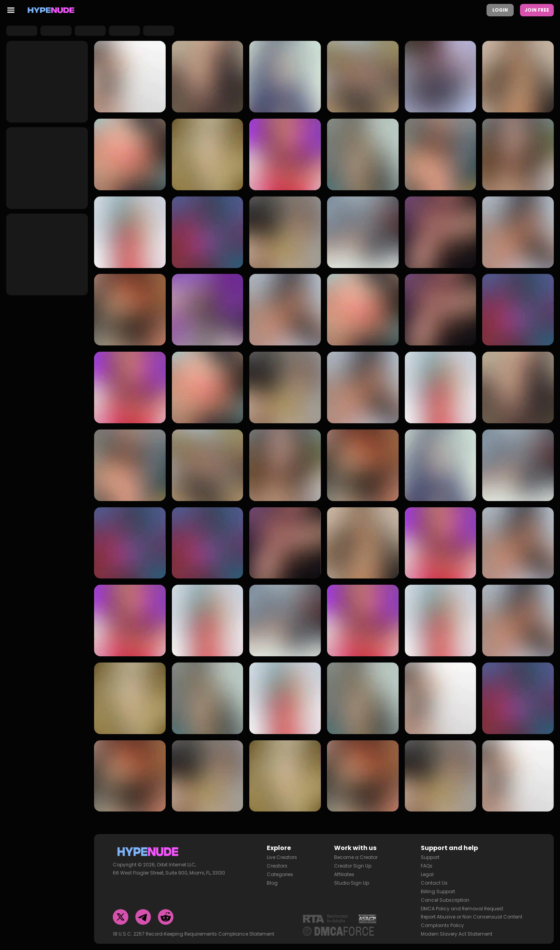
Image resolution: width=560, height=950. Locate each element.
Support (430, 854)
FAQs (427, 863)
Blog (272, 880)
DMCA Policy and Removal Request (462, 906)
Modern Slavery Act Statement (457, 931)
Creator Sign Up (353, 863)
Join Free (537, 10)
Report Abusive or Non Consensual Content (472, 914)
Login (500, 10)
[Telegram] (143, 914)
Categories (280, 872)
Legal (427, 872)
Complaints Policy (442, 923)
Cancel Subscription (445, 897)
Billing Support (438, 889)
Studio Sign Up (352, 880)
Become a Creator (356, 854)
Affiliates (344, 872)
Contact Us (434, 880)
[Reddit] (166, 914)
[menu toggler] (11, 10)
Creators (277, 863)
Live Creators (282, 854)
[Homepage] (51, 10)
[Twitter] (121, 914)
